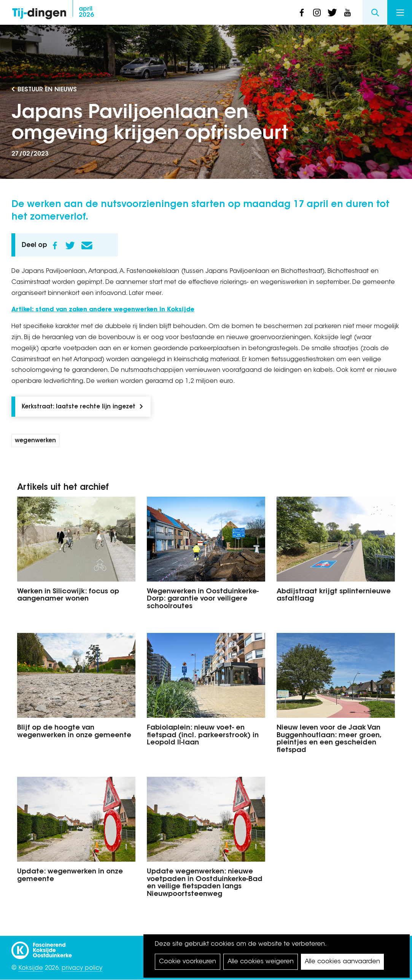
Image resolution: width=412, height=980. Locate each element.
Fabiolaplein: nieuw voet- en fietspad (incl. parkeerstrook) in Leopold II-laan (203, 736)
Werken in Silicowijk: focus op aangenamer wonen (68, 596)
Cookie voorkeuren (188, 962)
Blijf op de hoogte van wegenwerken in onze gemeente (74, 732)
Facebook (55, 245)
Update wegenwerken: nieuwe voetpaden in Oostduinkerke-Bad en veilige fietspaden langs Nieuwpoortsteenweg (205, 883)
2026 (86, 12)
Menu (400, 13)
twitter (332, 13)
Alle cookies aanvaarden (342, 962)
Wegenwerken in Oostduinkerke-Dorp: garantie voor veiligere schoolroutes (203, 599)
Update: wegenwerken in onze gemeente (70, 876)
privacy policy (82, 968)
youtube (347, 13)
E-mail (87, 245)
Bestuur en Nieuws (47, 90)
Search (375, 12)
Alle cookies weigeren (261, 962)
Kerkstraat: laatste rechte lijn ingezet (79, 407)
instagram (317, 13)
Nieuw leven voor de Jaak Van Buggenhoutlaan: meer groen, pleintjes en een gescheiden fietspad (329, 739)
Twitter (70, 245)
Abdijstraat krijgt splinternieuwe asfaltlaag (334, 596)
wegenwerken (35, 441)
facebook (302, 13)
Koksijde (31, 968)
